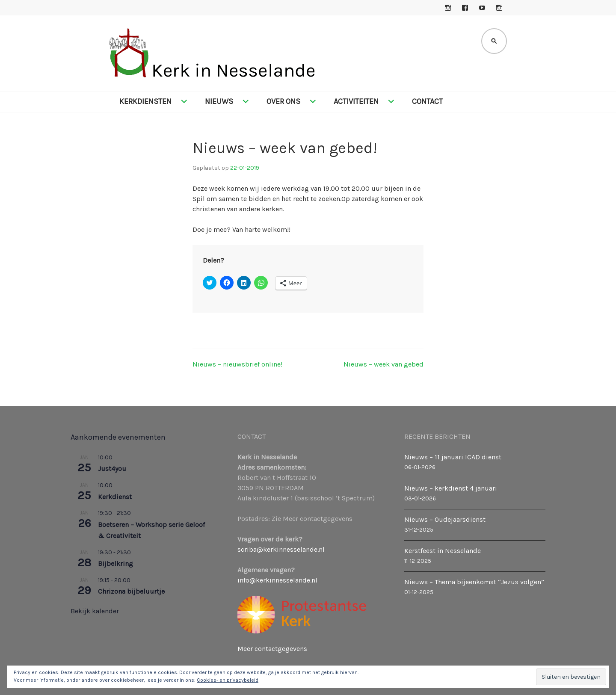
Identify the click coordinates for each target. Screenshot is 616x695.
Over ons (283, 101)
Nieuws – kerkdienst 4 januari (451, 488)
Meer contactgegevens (272, 649)
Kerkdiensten (145, 101)
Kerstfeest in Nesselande (443, 551)
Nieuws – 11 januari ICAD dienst (453, 457)
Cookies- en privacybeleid (228, 680)
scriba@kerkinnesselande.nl (281, 549)
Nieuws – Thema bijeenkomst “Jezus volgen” (474, 582)
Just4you (112, 469)
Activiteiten (356, 101)
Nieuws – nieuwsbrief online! (237, 364)
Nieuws (219, 101)
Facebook (465, 8)
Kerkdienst (115, 497)
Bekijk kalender (95, 611)
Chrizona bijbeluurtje (131, 591)
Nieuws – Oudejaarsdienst (445, 519)
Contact (427, 101)
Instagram (448, 8)
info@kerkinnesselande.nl (277, 580)
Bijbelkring (115, 563)
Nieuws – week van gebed (384, 364)
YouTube (482, 8)
